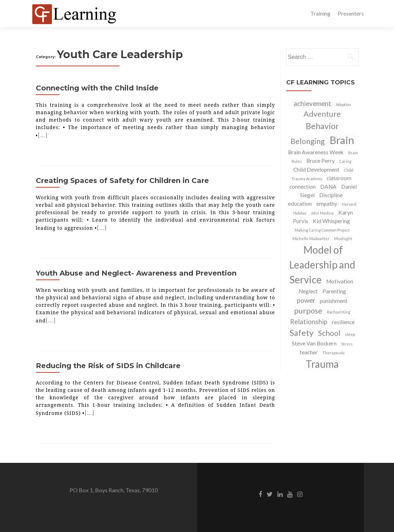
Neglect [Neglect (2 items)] (308, 291)
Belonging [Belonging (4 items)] (308, 141)
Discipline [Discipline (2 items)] (331, 195)
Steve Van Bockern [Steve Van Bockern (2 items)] (314, 343)
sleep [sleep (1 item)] (350, 334)
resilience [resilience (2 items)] (343, 322)
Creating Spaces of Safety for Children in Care (122, 181)
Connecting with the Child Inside (97, 88)
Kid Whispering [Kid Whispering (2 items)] (331, 221)
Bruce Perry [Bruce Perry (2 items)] (321, 161)
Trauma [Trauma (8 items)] (322, 364)
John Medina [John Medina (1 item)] (322, 213)
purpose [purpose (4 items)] (308, 311)
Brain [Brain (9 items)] (342, 140)
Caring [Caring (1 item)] (345, 161)
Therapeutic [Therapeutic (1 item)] (334, 353)
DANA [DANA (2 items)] (328, 187)
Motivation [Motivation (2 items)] (340, 281)
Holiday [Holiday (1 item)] (300, 213)
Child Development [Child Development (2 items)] (316, 170)
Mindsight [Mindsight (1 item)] (343, 239)
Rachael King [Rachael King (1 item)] (339, 312)
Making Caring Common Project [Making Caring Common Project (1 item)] (322, 230)
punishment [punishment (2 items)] (334, 301)
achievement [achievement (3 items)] (312, 104)
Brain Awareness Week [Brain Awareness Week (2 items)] (316, 152)
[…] (43, 135)
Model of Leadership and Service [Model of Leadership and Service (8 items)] (322, 265)
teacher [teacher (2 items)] (309, 352)
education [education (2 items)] (300, 204)
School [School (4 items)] (329, 333)
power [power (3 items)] (306, 300)
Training (320, 13)
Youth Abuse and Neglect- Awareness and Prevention (136, 273)
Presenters (351, 13)
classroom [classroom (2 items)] (339, 178)
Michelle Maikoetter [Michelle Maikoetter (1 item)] (311, 239)
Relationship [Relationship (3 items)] (309, 322)
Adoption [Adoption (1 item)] (343, 104)
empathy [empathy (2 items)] (327, 204)
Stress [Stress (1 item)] (347, 344)
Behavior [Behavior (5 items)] (322, 126)
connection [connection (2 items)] (303, 187)
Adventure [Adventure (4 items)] (322, 114)
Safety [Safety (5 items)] (302, 333)
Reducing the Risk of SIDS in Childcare (108, 366)
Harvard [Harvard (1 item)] (349, 204)
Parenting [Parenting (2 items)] (334, 291)
